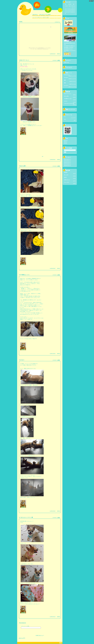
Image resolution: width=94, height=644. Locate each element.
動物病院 (66, 172)
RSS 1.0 (66, 142)
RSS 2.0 (66, 143)
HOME (37, 635)
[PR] (21, 22)
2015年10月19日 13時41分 (55, 511)
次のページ (41, 635)
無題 (65, 80)
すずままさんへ (67, 75)
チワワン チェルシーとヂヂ (41, 15)
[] (60, 22)
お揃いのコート (67, 180)
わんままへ (66, 77)
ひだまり (22, 360)
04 (66, 4)
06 (74, 4)
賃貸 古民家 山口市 (70, 41)
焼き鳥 (65, 177)
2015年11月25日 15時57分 (55, 354)
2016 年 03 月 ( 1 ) (67, 161)
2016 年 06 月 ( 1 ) (67, 159)
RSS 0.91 (66, 140)
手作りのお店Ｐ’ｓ (67, 55)
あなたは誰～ (23, 166)
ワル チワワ (67, 182)
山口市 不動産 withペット (71, 34)
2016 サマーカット (25, 60)
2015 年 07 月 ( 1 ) (67, 165)
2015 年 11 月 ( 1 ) (67, 162)
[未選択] (59, 60)
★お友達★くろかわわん (69, 47)
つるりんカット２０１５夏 (26, 517)
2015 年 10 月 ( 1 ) (67, 164)
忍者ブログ (21, 638)
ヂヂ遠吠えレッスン (25, 275)
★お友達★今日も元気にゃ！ (70, 46)
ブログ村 (68, 26)
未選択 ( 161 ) (67, 62)
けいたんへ (66, 85)
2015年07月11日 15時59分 (55, 617)
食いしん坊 (66, 175)
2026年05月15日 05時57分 (55, 54)
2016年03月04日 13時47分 (55, 268)
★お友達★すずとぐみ (68, 49)
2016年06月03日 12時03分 (55, 160)
